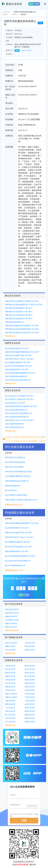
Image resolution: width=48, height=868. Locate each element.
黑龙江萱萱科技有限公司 (14, 427)
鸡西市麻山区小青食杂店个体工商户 (19, 315)
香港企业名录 (30, 666)
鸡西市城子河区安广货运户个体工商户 (20, 359)
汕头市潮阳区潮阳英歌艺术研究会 (18, 476)
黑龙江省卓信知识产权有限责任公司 (19, 413)
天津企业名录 (10, 718)
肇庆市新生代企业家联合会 (15, 458)
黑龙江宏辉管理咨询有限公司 (16, 376)
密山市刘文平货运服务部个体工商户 (19, 366)
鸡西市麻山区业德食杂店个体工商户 (19, 319)
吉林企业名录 (10, 711)
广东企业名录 (10, 708)
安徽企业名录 (30, 722)
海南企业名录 (30, 711)
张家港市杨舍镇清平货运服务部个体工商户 (21, 406)
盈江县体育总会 (11, 490)
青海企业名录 (30, 680)
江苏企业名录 (30, 694)
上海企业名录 (30, 643)
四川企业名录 (10, 669)
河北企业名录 (30, 669)
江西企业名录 (10, 690)
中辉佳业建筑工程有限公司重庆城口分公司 (21, 500)
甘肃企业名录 (30, 690)
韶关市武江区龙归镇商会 (14, 467)
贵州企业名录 (30, 708)
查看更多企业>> (11, 336)
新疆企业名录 (30, 715)
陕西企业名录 (10, 704)
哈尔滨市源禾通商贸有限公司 (16, 410)
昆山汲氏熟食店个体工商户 (15, 403)
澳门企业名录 (10, 715)
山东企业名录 (10, 650)
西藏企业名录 (10, 687)
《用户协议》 (29, 814)
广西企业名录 (30, 697)
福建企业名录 (10, 646)
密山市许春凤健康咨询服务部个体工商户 (20, 373)
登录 (31, 4)
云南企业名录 (10, 701)
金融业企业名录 (11, 616)
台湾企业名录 (10, 680)
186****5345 (26, 51)
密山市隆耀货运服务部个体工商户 (18, 363)
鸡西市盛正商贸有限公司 (14, 322)
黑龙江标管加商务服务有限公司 (17, 417)
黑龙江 (5, 14)
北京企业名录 (10, 683)
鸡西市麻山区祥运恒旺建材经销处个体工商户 (22, 329)
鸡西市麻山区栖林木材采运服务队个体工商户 (22, 326)
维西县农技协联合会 (13, 486)
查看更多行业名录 (12, 630)
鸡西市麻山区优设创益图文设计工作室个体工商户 (24, 305)
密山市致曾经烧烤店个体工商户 (17, 349)
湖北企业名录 (30, 646)
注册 (37, 4)
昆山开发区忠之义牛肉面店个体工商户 (20, 396)
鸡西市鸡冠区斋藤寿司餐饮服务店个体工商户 (22, 352)
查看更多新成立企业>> (15, 505)
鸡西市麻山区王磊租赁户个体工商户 (19, 312)
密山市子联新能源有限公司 (15, 566)
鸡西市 (15, 14)
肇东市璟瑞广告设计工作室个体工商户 (20, 420)
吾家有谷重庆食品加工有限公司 (17, 481)
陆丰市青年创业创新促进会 (15, 462)
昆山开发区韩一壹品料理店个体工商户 (20, 399)
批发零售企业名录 (12, 613)
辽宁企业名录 (10, 722)
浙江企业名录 (30, 676)
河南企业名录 (30, 650)
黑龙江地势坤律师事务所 (14, 424)
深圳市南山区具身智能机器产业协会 (19, 472)
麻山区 (24, 14)
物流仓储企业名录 (12, 609)
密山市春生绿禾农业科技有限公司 (18, 380)
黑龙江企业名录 (11, 643)
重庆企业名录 (10, 673)
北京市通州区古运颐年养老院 (16, 495)
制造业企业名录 (11, 627)
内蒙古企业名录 (11, 697)
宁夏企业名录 (10, 666)
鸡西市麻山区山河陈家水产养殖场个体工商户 (22, 301)
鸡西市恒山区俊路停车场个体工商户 (19, 356)
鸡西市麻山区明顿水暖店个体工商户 (19, 308)
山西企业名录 (30, 687)
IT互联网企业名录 (12, 620)
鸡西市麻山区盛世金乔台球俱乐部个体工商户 (22, 333)
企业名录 (6, 12)
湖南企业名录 (30, 718)
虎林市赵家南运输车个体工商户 (17, 369)
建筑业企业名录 (11, 623)
